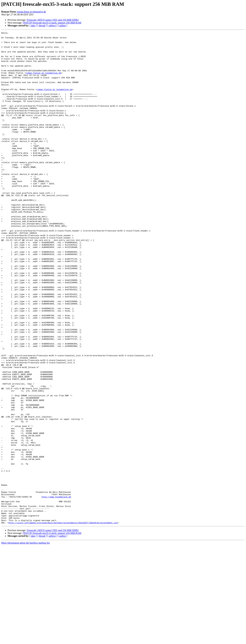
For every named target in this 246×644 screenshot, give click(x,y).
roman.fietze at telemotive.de (31, 12)
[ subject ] (52, 26)
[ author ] (63, 26)
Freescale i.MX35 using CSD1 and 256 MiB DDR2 (53, 20)
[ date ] (33, 26)
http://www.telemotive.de (56, 590)
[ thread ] (42, 26)
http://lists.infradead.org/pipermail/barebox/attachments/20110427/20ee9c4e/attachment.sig (63, 621)
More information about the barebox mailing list (25, 641)
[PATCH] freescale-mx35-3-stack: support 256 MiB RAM (52, 23)
